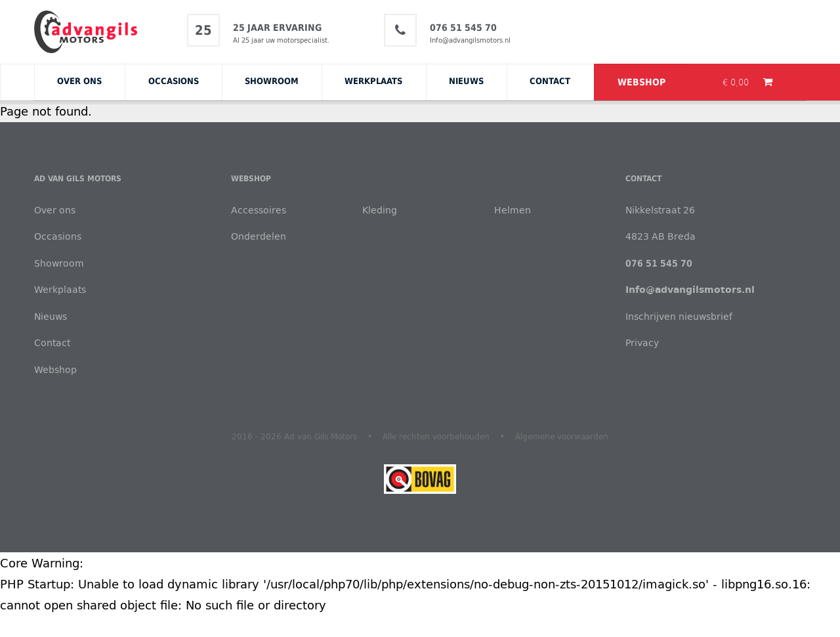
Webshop (641, 82)
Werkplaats (373, 81)
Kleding (380, 210)
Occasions (174, 81)
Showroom (272, 81)
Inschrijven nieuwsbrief (679, 316)
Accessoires (259, 210)
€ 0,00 (737, 82)
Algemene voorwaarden (562, 436)
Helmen (513, 210)
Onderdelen (259, 236)
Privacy (642, 342)
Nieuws (466, 81)
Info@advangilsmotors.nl (470, 40)
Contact (550, 81)
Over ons (79, 81)
